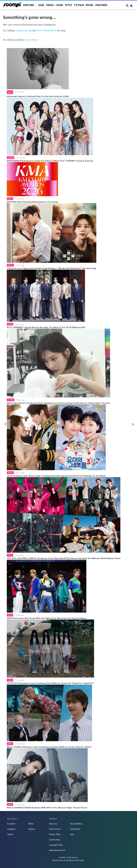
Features (101, 5)
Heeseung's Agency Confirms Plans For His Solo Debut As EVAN (38, 96)
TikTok (31, 824)
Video (50, 5)
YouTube (32, 829)
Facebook (11, 824)
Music (90, 5)
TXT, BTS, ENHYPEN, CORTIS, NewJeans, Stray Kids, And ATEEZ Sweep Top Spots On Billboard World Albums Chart (64, 558)
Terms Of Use (55, 829)
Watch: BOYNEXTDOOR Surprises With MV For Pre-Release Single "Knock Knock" (47, 807)
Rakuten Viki (74, 860)
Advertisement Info (57, 850)
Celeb (59, 5)
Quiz (41, 5)
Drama (10, 265)
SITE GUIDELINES (46, 30)
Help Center (75, 829)
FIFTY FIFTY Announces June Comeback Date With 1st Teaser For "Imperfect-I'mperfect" (50, 683)
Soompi (11, 158)
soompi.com (22, 30)
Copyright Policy (56, 845)
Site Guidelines (76, 824)
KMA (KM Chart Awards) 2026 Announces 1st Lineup (32, 202)
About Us (53, 824)
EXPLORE (29, 5)
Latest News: (32, 40)
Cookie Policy (55, 840)
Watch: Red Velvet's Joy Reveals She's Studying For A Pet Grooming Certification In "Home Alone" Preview (58, 403)
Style (68, 5)
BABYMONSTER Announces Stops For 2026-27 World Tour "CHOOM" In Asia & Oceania (50, 161)
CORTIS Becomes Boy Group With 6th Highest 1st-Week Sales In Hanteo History (47, 618)
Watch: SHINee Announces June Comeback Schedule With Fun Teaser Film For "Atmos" (49, 747)
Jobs (72, 834)
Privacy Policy (55, 834)
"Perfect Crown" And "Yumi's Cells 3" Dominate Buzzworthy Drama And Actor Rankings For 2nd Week (56, 476)
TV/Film (11, 400)
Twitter (10, 834)
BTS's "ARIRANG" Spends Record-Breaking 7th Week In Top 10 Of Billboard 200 (46, 327)
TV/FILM (79, 5)
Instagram (11, 829)
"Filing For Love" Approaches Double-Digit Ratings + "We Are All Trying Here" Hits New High (52, 268)
